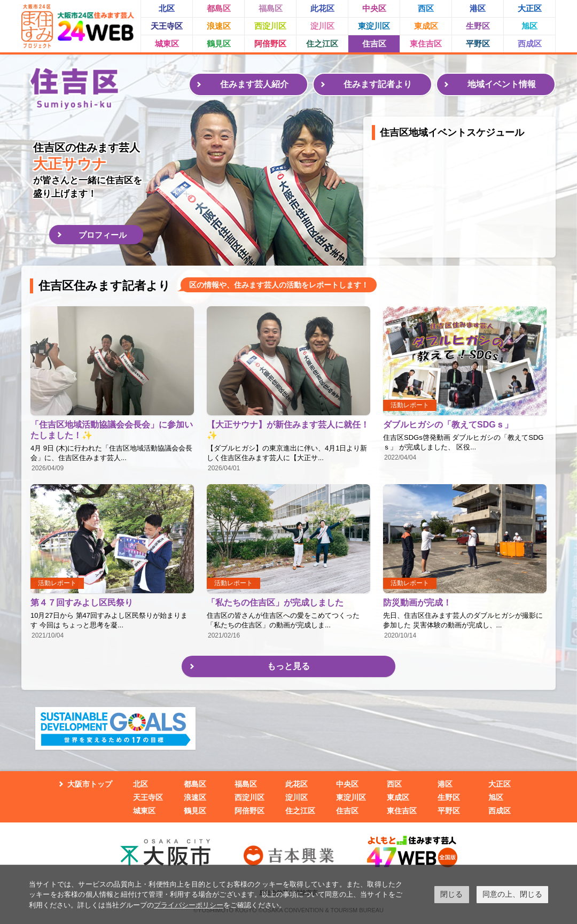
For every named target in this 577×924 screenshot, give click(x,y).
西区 (426, 8)
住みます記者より (378, 84)
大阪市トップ (90, 784)
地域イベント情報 (502, 84)
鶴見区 (219, 44)
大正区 (530, 8)
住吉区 (374, 44)
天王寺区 (167, 26)
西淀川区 (270, 26)
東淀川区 (374, 26)
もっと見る (288, 666)
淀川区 (322, 26)
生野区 (478, 26)
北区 (167, 8)
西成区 (530, 44)
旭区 (529, 26)
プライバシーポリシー (189, 905)
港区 (478, 8)
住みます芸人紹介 (254, 84)
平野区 (478, 44)
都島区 (219, 8)
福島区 (271, 8)
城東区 (167, 44)
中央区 (374, 8)
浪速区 (219, 26)
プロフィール (103, 235)
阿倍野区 (270, 44)
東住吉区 (426, 44)
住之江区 (322, 44)
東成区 (426, 26)
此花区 (322, 8)
